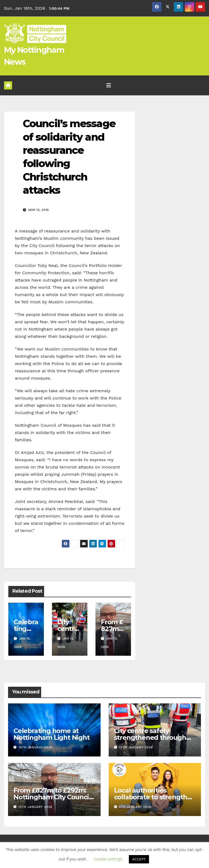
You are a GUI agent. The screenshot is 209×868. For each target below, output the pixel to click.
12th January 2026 (36, 807)
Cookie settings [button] (108, 859)
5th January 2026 (135, 807)
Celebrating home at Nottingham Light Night (52, 734)
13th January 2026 (136, 747)
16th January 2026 (36, 747)
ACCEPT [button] (139, 859)
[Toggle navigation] (109, 85)
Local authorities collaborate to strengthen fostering (155, 797)
